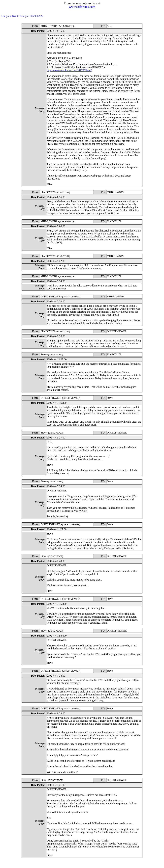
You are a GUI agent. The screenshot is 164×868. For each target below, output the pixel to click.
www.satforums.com (82, 7)
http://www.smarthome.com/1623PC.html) (69, 70)
